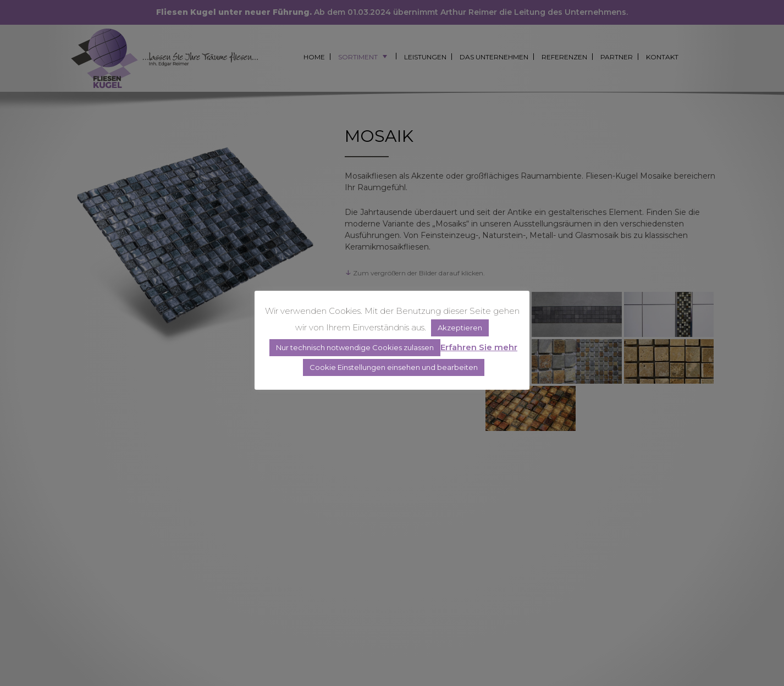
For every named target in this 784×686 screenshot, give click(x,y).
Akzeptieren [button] (460, 328)
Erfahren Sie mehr (479, 347)
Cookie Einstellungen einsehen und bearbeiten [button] (394, 367)
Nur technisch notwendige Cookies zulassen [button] (355, 347)
